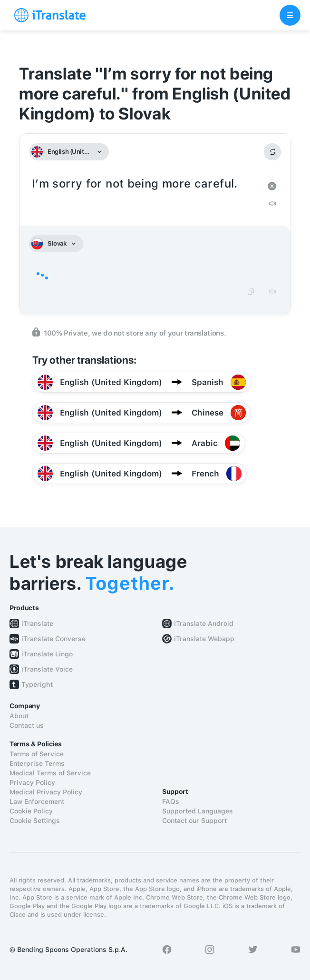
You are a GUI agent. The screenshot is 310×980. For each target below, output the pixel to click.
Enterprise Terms (37, 763)
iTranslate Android (204, 624)
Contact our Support (194, 821)
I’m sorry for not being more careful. (145, 184)
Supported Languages (198, 811)
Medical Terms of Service (50, 773)
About (19, 716)
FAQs (171, 802)
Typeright (37, 684)
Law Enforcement (37, 802)
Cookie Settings (35, 821)
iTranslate (37, 624)
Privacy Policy (32, 782)
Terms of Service (37, 754)
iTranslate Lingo (47, 654)
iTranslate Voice (47, 669)
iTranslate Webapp (204, 639)
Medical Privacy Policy (46, 792)
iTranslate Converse (53, 639)
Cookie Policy (31, 811)
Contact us (27, 725)
